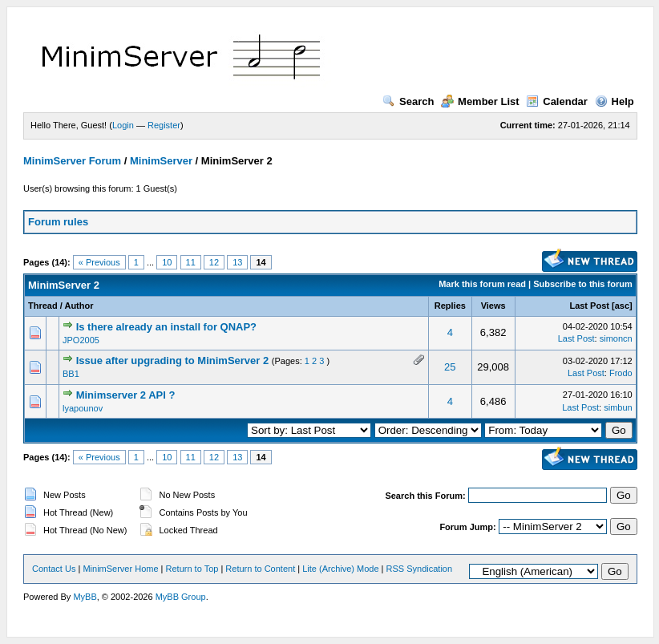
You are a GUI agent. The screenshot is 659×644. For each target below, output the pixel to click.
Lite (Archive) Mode (340, 569)
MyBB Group (181, 597)
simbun (618, 407)
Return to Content (260, 569)
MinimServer (161, 161)
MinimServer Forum (72, 161)
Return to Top (192, 569)
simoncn (616, 338)
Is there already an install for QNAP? (166, 327)
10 (167, 262)
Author (79, 306)
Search (408, 101)
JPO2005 (81, 340)
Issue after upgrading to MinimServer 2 (173, 360)
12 (214, 262)
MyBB (85, 597)
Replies (450, 306)
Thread (43, 306)
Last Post (589, 306)
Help (615, 101)
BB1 (71, 374)
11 (191, 262)
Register (164, 125)
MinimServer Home (120, 569)
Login (123, 125)
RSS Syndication (420, 569)
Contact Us (54, 569)
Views (493, 306)
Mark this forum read (482, 284)
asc (622, 306)
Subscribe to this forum (582, 284)
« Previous (99, 262)
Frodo (621, 373)
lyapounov (83, 408)
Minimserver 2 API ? (126, 395)
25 (450, 367)
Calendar (557, 101)
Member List (480, 101)
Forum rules (58, 222)
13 (237, 262)
